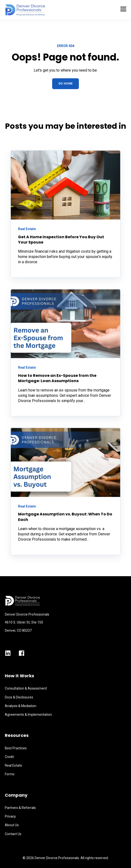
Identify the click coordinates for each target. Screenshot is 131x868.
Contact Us (13, 834)
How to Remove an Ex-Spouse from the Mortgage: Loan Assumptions (57, 378)
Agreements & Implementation (28, 715)
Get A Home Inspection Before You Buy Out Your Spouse (61, 240)
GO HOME (66, 84)
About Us (12, 825)
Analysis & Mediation (21, 706)
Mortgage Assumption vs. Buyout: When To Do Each (65, 517)
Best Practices (16, 748)
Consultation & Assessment (26, 688)
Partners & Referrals (20, 808)
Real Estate (13, 765)
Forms (10, 774)
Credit (9, 757)
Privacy (10, 816)
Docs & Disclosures (19, 697)
